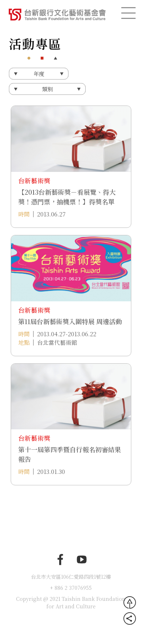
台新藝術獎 (34, 180)
